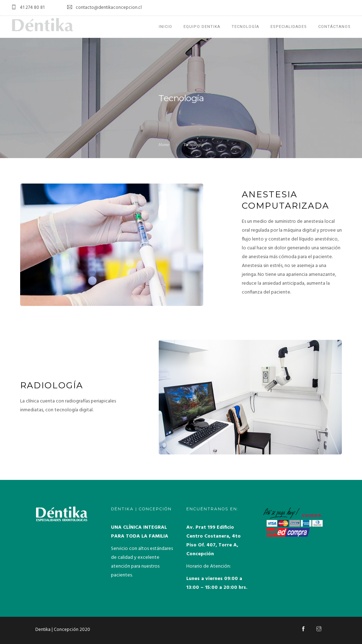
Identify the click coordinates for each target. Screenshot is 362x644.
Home (164, 144)
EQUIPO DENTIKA (202, 27)
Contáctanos (334, 27)
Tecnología (245, 27)
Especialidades (289, 27)
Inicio (165, 27)
